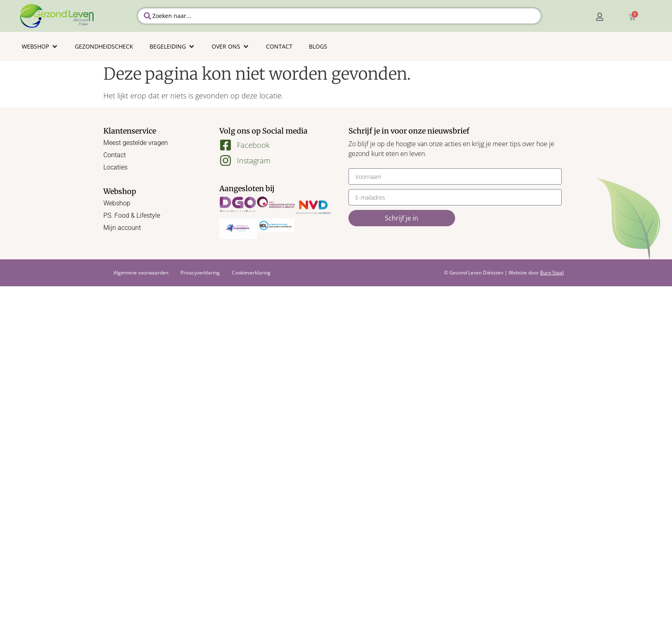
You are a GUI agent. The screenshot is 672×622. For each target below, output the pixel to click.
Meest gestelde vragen (136, 143)
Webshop (117, 203)
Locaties (115, 167)
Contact (115, 155)
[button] (40, 46)
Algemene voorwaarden (141, 273)
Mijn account (122, 228)
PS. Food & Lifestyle (132, 215)
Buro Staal (552, 273)
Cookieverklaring (251, 273)
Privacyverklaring (200, 273)
